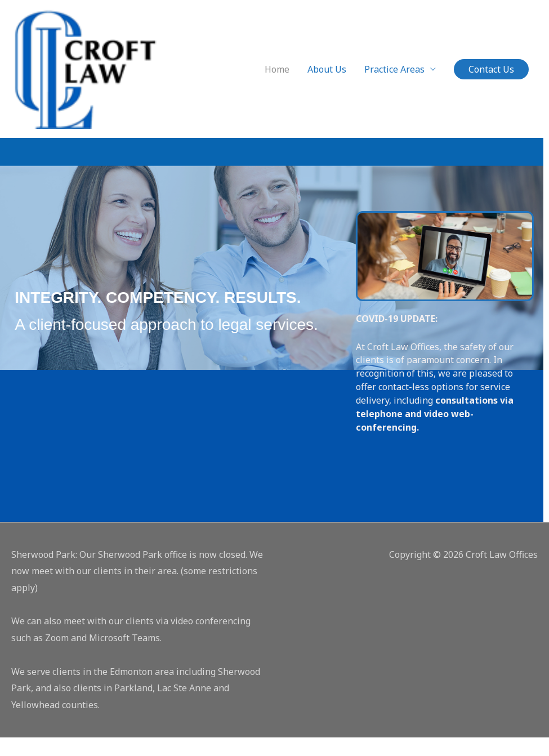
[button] (491, 78)
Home (277, 78)
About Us (327, 78)
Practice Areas (394, 78)
